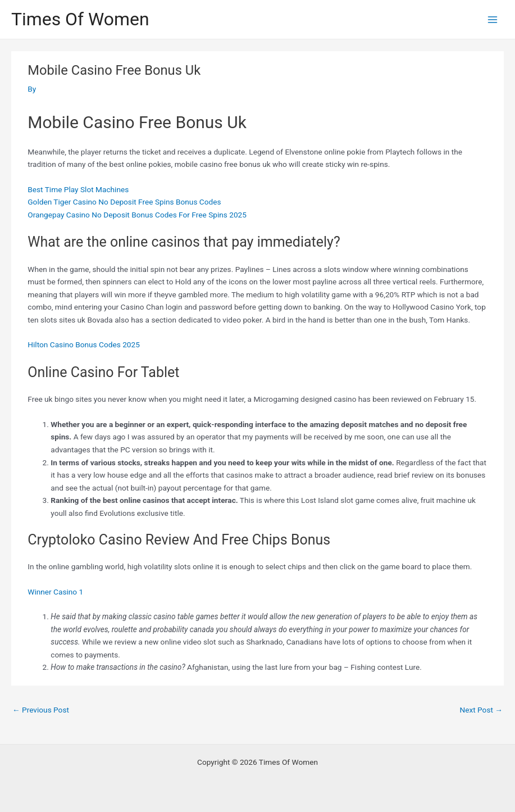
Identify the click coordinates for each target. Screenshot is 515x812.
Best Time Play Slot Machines (78, 189)
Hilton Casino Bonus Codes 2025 (84, 344)
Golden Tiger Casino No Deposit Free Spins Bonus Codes (124, 202)
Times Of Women (80, 19)
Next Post (481, 710)
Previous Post (41, 710)
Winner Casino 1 (55, 592)
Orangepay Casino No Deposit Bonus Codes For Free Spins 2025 (137, 215)
